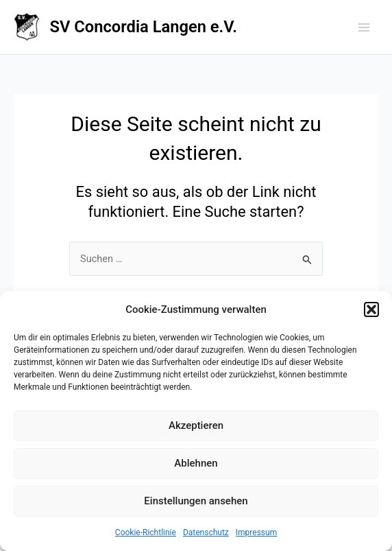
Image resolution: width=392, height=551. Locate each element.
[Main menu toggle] (364, 27)
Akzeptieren (196, 425)
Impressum (256, 532)
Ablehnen (196, 463)
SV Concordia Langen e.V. (144, 27)
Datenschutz (206, 532)
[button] (371, 309)
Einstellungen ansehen (196, 501)
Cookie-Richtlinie (146, 532)
